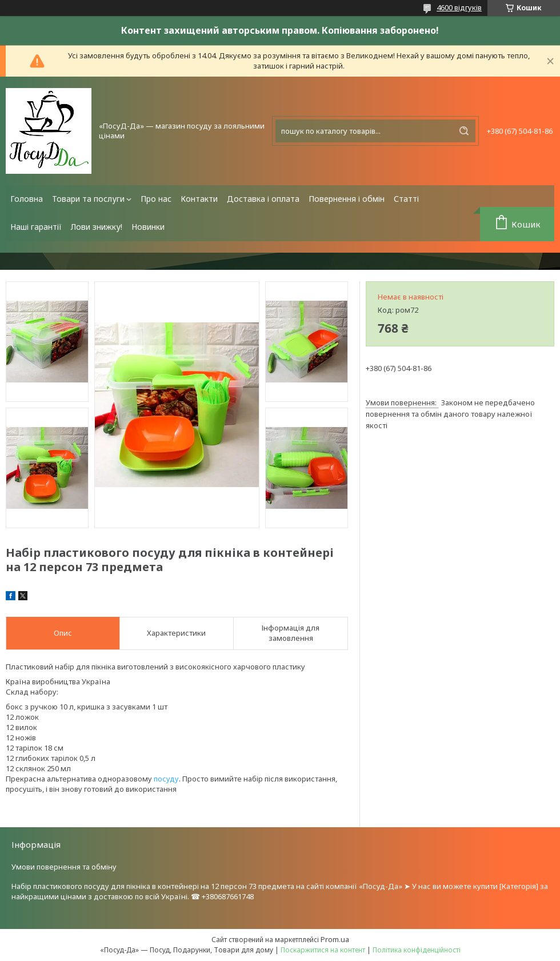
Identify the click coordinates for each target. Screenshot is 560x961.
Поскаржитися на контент (323, 950)
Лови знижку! (97, 227)
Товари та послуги (88, 199)
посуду (166, 779)
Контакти (199, 199)
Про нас (156, 199)
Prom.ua (335, 939)
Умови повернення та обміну (64, 867)
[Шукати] (464, 131)
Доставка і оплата (263, 199)
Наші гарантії (36, 227)
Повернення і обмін (347, 199)
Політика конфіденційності (417, 950)
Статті (406, 199)
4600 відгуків (459, 7)
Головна (27, 199)
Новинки (148, 227)
